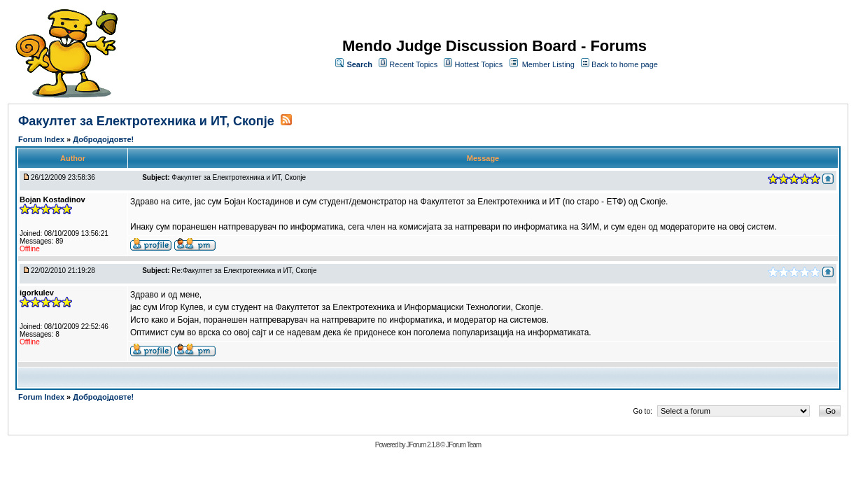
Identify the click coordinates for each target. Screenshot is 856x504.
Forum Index (42, 139)
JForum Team (463, 445)
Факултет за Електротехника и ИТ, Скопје (146, 121)
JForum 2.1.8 (422, 445)
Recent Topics (413, 64)
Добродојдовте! (103, 139)
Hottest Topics (478, 64)
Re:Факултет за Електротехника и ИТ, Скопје (244, 271)
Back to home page (625, 64)
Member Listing (548, 64)
